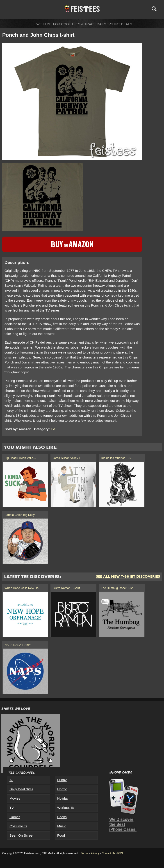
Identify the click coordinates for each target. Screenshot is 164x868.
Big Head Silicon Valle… (20, 458)
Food (61, 835)
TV (53, 429)
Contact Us (108, 853)
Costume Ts (18, 826)
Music (62, 826)
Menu (11, 9)
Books (62, 817)
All (11, 780)
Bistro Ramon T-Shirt (66, 588)
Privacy (95, 853)
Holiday (63, 798)
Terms (85, 853)
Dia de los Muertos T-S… (117, 458)
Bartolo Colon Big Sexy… (21, 515)
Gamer (15, 817)
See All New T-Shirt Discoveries (128, 577)
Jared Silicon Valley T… (68, 458)
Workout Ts (66, 808)
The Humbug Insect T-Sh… (119, 588)
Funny (62, 780)
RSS (120, 853)
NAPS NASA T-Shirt (17, 645)
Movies (15, 798)
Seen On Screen (22, 835)
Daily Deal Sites (21, 789)
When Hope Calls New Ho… (23, 588)
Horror (62, 789)
